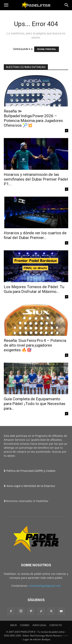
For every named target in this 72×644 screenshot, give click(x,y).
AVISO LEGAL (39, 625)
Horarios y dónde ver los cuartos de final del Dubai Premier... (35, 235)
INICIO (14, 625)
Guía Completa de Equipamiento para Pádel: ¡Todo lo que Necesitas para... (35, 404)
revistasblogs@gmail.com (45, 586)
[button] (6, 5)
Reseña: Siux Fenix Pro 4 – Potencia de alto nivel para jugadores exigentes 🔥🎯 (35, 345)
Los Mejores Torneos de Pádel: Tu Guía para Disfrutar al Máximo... (34, 289)
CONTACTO (56, 625)
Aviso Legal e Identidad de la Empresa (29, 486)
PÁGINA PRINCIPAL (47, 49)
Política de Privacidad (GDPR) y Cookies (30, 471)
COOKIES (25, 625)
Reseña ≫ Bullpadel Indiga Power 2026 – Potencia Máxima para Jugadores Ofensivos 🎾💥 (33, 118)
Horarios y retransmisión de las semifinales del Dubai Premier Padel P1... (36, 179)
